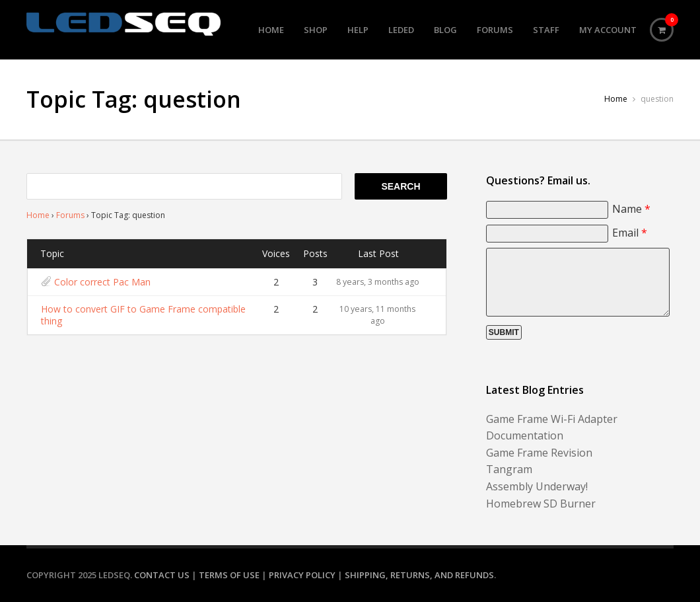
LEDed (401, 30)
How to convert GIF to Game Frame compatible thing (143, 315)
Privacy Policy (302, 575)
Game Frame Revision (539, 453)
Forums (495, 30)
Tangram (509, 469)
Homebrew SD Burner (541, 504)
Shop (316, 30)
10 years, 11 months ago (377, 315)
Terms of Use (229, 575)
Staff (546, 30)
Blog (445, 30)
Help (358, 30)
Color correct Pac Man (102, 282)
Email (630, 233)
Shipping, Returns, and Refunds (419, 575)
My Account (608, 30)
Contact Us (162, 575)
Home (271, 30)
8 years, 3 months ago (378, 282)
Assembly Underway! (537, 486)
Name (631, 209)
